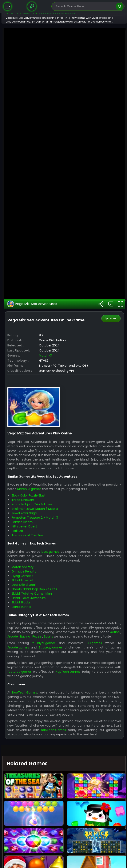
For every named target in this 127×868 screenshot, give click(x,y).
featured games (78, 854)
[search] (120, 6)
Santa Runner (33, 784)
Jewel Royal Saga (36, 691)
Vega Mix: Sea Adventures (44, 473)
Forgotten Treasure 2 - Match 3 (47, 695)
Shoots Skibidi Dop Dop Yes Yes (46, 767)
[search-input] (85, 6)
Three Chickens (35, 678)
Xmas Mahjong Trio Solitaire (44, 682)
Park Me (29, 708)
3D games (98, 825)
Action (53, 814)
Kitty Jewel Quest (36, 704)
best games (62, 729)
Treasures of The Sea (39, 713)
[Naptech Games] (32, 6)
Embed (111, 487)
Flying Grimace (34, 754)
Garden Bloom (34, 700)
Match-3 (57, 529)
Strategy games (63, 829)
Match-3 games (56, 667)
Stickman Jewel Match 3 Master (47, 686)
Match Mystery (34, 745)
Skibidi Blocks (33, 780)
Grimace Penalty (36, 749)
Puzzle (91, 814)
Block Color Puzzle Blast (40, 673)
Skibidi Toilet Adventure (40, 776)
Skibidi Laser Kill (34, 758)
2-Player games (53, 825)
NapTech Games (32, 858)
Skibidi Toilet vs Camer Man (43, 771)
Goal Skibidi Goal (35, 762)
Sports (103, 814)
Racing (79, 814)
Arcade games (30, 829)
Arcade (66, 814)
